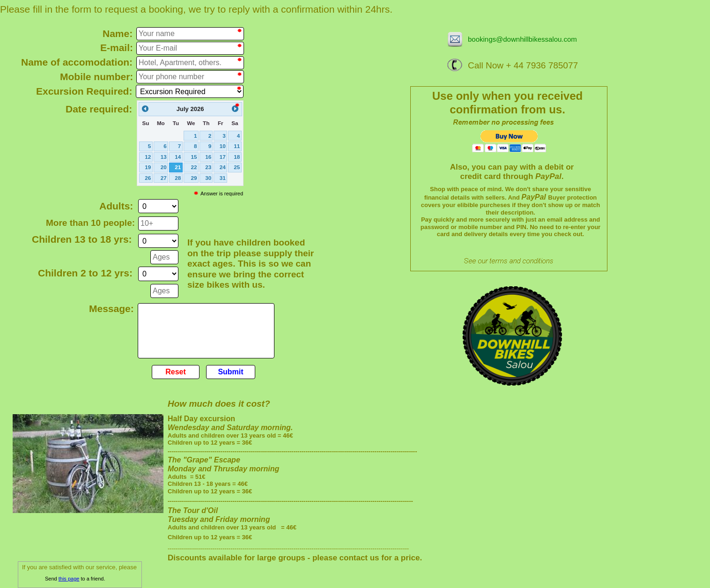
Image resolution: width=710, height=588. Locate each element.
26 (148, 178)
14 (178, 157)
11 (237, 146)
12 (148, 157)
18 (237, 157)
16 (208, 157)
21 (178, 167)
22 (194, 167)
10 (223, 146)
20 (164, 167)
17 (223, 157)
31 (223, 178)
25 (237, 167)
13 (164, 157)
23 (208, 167)
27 (164, 178)
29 (194, 178)
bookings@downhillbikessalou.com (522, 39)
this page (69, 579)
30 (208, 178)
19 (148, 167)
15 (194, 157)
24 (223, 167)
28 (178, 178)
